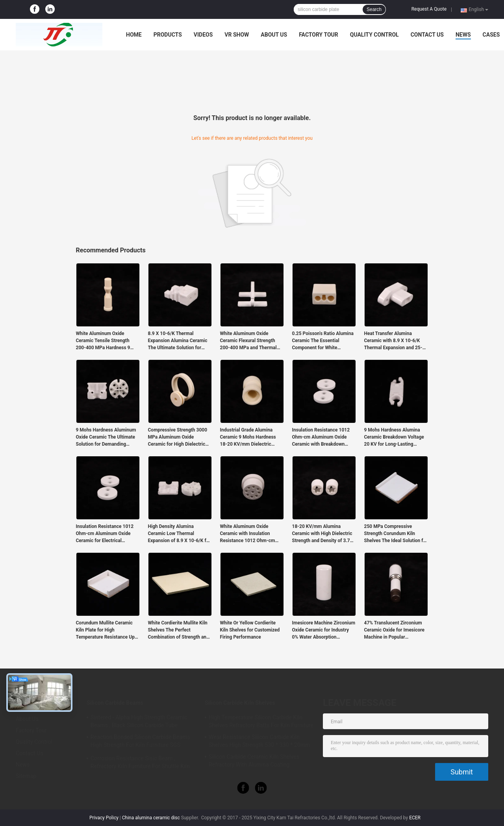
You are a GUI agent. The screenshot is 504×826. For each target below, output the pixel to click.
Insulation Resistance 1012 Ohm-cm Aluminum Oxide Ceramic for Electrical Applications (105, 534)
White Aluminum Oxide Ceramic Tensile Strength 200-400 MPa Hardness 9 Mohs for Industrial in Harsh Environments (106, 341)
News (463, 35)
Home (134, 35)
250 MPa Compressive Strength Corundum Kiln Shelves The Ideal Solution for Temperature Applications (396, 534)
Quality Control (374, 35)
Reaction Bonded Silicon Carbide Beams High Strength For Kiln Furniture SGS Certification (140, 742)
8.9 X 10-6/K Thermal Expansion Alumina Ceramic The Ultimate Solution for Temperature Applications (178, 341)
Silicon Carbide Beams (115, 703)
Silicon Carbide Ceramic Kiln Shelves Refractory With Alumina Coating (254, 761)
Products (168, 35)
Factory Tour (319, 35)
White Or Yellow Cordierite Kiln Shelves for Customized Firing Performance (250, 630)
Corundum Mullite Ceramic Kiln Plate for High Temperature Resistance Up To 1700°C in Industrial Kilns (106, 630)
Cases (491, 35)
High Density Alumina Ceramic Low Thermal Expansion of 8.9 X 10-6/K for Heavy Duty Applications (179, 534)
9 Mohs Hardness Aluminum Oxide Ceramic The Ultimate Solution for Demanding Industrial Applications (106, 437)
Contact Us (427, 35)
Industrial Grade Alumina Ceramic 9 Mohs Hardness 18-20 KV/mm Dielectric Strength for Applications (248, 437)
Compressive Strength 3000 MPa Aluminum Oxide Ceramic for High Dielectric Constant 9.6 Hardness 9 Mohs (178, 437)
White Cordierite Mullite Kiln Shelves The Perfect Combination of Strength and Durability (179, 630)
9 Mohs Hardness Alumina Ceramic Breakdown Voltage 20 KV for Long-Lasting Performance (394, 437)
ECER (415, 818)
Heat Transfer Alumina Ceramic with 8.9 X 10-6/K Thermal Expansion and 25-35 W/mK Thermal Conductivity (396, 341)
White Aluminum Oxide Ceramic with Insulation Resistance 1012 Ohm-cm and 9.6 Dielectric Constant (249, 534)
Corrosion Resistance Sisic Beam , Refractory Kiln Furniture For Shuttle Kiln (140, 762)
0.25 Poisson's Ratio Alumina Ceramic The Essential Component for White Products (323, 341)
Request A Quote (429, 9)
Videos (203, 35)
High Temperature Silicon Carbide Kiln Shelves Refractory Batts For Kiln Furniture (261, 721)
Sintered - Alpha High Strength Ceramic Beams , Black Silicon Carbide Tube (139, 721)
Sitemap (26, 776)
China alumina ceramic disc (151, 818)
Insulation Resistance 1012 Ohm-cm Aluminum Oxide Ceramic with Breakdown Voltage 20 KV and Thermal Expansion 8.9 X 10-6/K (321, 437)
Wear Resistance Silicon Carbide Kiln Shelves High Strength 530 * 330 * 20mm (259, 741)
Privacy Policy (104, 818)
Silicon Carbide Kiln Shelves (240, 703)
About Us (274, 35)
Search (374, 9)
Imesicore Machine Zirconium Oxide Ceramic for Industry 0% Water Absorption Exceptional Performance (324, 630)
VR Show (237, 35)
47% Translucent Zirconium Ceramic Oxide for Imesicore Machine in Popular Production (395, 630)
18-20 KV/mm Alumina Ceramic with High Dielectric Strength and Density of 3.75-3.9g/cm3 (323, 534)
